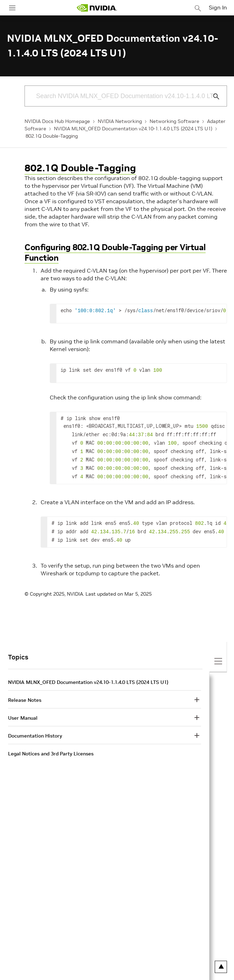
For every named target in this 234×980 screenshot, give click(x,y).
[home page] (97, 8)
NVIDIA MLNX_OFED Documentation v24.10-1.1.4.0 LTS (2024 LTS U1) (133, 129)
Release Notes (25, 693)
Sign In (218, 7)
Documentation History (35, 729)
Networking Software (174, 121)
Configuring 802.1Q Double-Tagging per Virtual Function (115, 252)
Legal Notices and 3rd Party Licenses (51, 747)
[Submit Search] (212, 96)
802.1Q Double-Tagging (52, 136)
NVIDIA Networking (120, 121)
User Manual (23, 711)
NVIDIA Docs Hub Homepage (57, 121)
